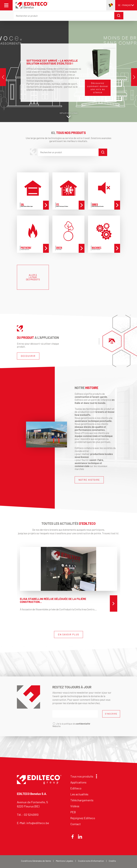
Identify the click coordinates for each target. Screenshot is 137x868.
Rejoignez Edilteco (83, 818)
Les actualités (79, 794)
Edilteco (76, 788)
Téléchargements (82, 800)
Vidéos (75, 806)
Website (56, 726)
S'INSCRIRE (111, 714)
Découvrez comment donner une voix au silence (98, 88)
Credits (112, 861)
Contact (75, 824)
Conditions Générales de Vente (36, 861)
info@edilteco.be (38, 823)
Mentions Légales (64, 861)
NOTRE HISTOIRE (89, 480)
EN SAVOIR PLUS (68, 634)
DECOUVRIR (28, 356)
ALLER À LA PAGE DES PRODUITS (33, 277)
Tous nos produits (83, 776)
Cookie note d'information (91, 861)
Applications (78, 782)
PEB (73, 812)
